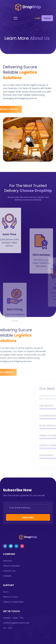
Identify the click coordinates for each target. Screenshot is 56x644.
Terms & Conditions (13, 602)
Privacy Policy (11, 597)
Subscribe (28, 518)
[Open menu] (16, 18)
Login (38, 18)
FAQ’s (6, 592)
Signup (47, 18)
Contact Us (9, 571)
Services (7, 561)
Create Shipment (11, 566)
